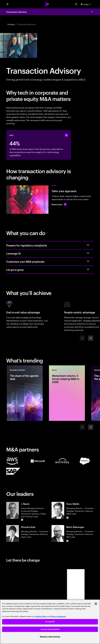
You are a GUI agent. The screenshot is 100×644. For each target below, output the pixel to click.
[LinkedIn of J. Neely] (22, 520)
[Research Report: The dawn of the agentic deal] (25, 393)
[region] (50, 622)
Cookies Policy (41, 616)
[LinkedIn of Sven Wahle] (67, 518)
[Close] (96, 604)
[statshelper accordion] (66, 135)
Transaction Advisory (17, 12)
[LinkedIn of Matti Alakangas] (67, 541)
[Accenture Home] (47, 4)
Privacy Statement (58, 616)
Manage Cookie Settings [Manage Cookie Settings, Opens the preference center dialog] (50, 637)
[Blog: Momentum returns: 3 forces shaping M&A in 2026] (67, 393)
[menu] (8, 4)
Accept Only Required (50, 629)
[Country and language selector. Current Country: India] (86, 4)
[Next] (91, 338)
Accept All (50, 622)
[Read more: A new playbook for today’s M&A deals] (59, 204)
